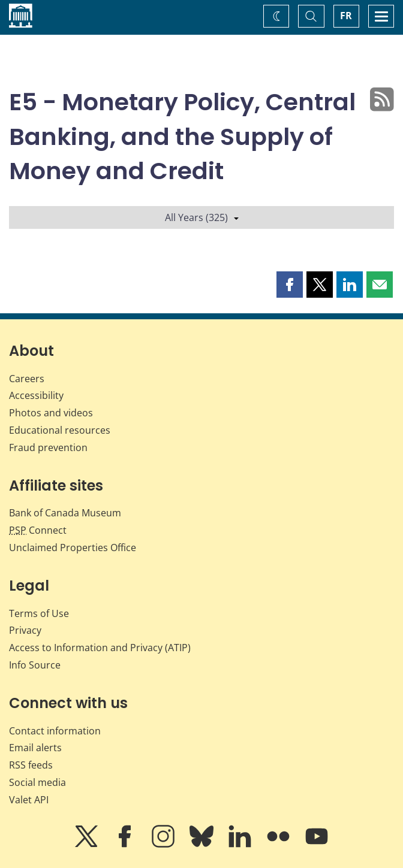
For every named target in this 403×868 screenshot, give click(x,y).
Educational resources (60, 430)
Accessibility (36, 395)
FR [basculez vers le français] (346, 16)
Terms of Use (39, 613)
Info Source (35, 665)
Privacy (25, 630)
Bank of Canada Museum (65, 513)
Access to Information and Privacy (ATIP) (100, 648)
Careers (27, 379)
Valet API (29, 800)
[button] (290, 285)
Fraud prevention (48, 447)
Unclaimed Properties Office (73, 548)
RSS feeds (31, 765)
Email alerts (35, 748)
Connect (38, 530)
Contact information (55, 731)
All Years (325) (202, 217)
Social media (37, 782)
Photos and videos (51, 413)
